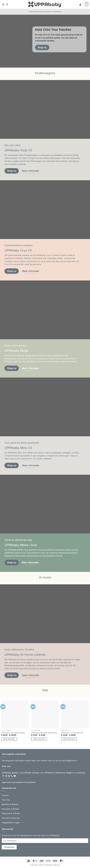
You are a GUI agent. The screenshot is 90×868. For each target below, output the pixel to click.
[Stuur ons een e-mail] (9, 776)
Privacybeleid (29, 782)
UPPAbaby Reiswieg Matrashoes (44, 733)
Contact (5, 795)
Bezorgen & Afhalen (10, 809)
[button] (3, 4)
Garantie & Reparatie (11, 818)
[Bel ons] (12, 776)
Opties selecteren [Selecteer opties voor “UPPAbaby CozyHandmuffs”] (69, 739)
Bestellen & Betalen (10, 804)
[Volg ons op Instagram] (6, 776)
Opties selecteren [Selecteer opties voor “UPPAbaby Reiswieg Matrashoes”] (39, 739)
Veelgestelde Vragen (11, 823)
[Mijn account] (80, 4)
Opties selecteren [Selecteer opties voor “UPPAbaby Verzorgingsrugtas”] (9, 739)
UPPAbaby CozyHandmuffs (72, 733)
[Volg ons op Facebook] (3, 776)
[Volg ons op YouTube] (15, 776)
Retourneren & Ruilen (11, 813)
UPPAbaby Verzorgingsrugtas (13, 733)
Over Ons (6, 800)
